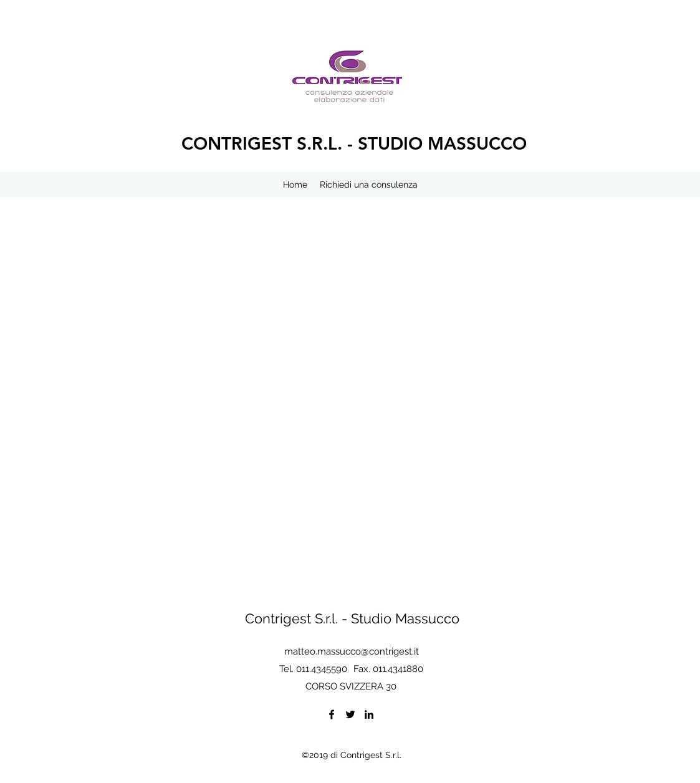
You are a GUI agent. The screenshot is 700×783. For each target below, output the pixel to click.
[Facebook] (332, 714)
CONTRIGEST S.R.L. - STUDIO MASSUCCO (354, 143)
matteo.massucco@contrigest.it (352, 651)
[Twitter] (350, 714)
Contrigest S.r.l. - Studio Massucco (352, 618)
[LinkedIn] (369, 714)
